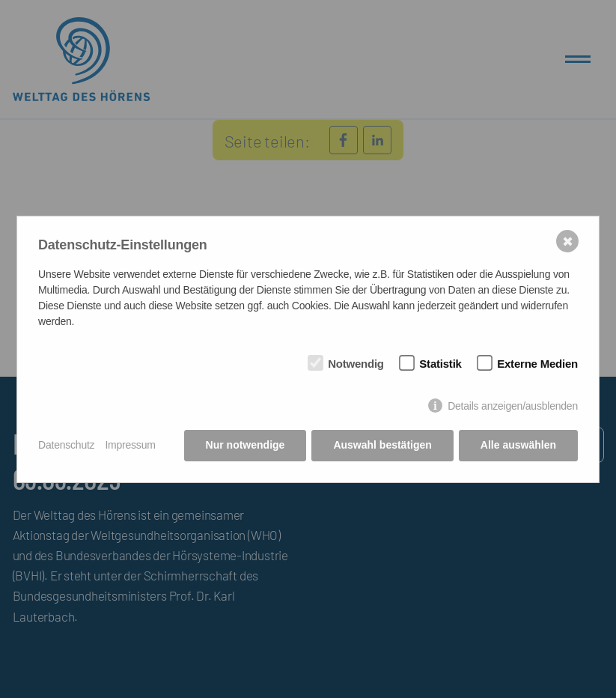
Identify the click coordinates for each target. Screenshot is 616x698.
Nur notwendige (246, 445)
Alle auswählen (518, 445)
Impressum (130, 445)
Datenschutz (66, 445)
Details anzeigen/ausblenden (513, 406)
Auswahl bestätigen (382, 445)
